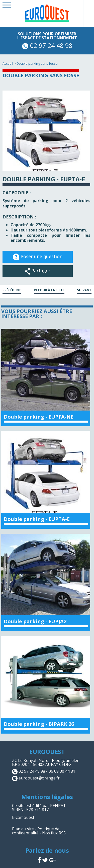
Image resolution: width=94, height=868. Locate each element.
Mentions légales (47, 797)
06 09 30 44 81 (62, 771)
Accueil (8, 63)
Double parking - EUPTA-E (37, 519)
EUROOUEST (47, 752)
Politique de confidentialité (36, 831)
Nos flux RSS (54, 833)
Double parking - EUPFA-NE (39, 417)
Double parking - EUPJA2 (35, 621)
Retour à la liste (49, 290)
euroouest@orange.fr (39, 778)
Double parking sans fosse (37, 63)
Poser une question (38, 257)
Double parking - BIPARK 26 (39, 724)
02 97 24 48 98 (47, 45)
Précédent (12, 290)
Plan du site (23, 829)
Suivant (84, 290)
